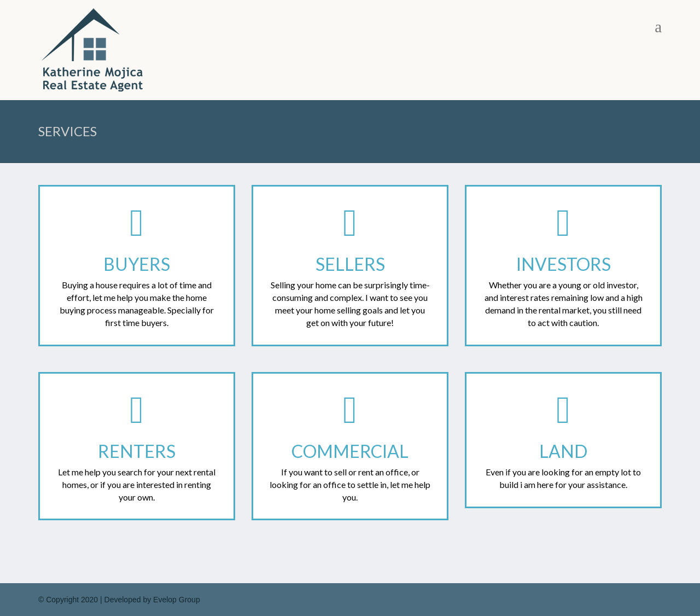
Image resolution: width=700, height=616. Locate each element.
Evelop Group (177, 600)
